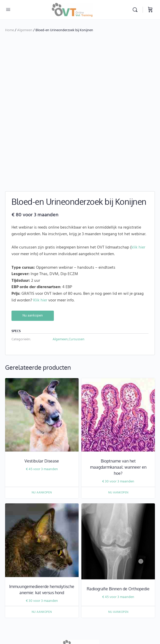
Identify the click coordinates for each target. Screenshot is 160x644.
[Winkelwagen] (150, 10)
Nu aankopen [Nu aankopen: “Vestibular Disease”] (42, 443)
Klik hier (40, 251)
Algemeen (25, 30)
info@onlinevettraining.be (94, 621)
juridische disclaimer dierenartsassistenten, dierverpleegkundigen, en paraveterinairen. (78, 615)
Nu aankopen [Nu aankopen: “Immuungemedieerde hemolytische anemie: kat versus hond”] (42, 562)
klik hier (138, 198)
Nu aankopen (33, 266)
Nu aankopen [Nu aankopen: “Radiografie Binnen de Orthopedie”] (118, 562)
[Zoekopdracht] (136, 10)
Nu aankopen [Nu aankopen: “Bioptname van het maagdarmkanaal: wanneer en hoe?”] (118, 443)
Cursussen (77, 290)
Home (10, 30)
